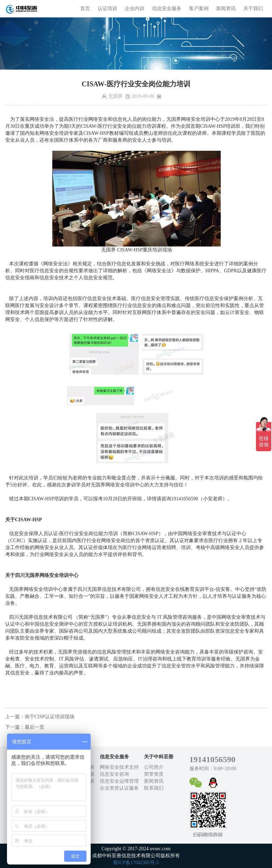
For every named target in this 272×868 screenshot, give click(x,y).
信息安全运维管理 (119, 781)
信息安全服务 (167, 9)
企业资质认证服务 (119, 788)
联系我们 (154, 788)
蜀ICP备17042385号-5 (136, 863)
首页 (85, 9)
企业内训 (135, 9)
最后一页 (35, 727)
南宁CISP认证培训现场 (50, 717)
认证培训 (107, 9)
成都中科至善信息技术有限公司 (23, 9)
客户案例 (199, 9)
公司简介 (154, 767)
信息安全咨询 (114, 774)
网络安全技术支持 (119, 767)
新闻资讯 (226, 9)
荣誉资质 (154, 774)
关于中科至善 (159, 757)
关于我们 (253, 9)
